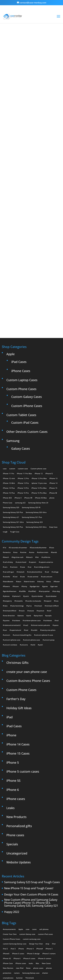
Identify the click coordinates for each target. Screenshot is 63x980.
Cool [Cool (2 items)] (16, 514)
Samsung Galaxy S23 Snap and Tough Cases (32, 819)
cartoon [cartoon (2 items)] (14, 504)
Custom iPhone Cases (27, 343)
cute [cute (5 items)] (23, 514)
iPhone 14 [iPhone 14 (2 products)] (53, 420)
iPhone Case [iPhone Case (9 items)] (8, 900)
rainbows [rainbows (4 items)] (48, 557)
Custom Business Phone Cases (28, 618)
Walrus (32, 128)
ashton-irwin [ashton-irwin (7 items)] (43, 489)
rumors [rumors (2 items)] (17, 910)
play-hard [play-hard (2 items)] (39, 552)
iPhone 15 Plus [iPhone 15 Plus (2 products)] (9, 430)
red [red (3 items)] (57, 557)
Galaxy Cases (21, 385)
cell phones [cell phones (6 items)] (44, 866)
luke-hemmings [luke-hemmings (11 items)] (18, 543)
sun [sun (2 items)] (5, 567)
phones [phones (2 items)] (49, 905)
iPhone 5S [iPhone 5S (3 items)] (7, 895)
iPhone (11, 672)
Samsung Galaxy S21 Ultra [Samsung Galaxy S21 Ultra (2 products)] (13, 459)
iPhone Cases (21, 308)
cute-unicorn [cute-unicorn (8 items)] (47, 514)
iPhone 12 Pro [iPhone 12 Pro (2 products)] (23, 415)
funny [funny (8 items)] (25, 523)
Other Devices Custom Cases (27, 369)
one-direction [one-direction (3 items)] (9, 552)
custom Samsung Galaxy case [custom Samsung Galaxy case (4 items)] (15, 881)
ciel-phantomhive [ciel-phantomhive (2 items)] (35, 509)
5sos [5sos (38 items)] (52, 484)
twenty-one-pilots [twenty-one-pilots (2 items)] (48, 567)
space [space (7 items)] (56, 562)
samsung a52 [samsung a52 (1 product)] (20, 440)
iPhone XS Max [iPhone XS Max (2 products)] (41, 435)
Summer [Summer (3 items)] (19, 915)
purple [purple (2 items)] (49, 552)
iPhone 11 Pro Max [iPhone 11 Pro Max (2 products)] (24, 410)
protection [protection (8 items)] (7, 910)
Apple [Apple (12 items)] (21, 866)
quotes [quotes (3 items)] (7, 557)
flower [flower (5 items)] (57, 518)
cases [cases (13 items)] (34, 866)
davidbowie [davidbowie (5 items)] (9, 518)
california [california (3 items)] (46, 494)
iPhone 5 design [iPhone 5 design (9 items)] (33, 890)
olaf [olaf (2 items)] (50, 548)
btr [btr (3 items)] (38, 494)
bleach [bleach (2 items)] (30, 494)
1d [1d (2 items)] (5, 484)
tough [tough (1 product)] (5, 469)
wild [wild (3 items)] (33, 582)
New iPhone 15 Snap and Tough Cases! (29, 825)
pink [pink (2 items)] (29, 552)
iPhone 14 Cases (18, 681)
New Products (16, 754)
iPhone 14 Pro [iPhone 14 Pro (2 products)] (23, 425)
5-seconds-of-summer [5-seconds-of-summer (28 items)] (18, 484)
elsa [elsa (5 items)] (49, 518)
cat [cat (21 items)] (30, 504)
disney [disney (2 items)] (41, 518)
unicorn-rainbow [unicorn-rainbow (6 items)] (11, 582)
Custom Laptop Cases (22, 317)
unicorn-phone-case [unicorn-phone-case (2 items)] (32, 577)
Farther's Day (16, 636)
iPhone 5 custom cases (23, 709)
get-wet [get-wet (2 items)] (55, 523)
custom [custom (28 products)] (12, 405)
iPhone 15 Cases (18, 690)
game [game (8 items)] (46, 523)
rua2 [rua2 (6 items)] (26, 562)
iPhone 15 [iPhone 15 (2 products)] (53, 425)
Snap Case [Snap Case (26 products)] (53, 464)
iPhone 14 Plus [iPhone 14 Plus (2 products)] (9, 425)
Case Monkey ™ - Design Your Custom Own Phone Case (37, 970)
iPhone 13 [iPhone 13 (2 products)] (53, 415)
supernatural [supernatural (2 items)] (16, 567)
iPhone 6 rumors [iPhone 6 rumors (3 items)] (45, 895)
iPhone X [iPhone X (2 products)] (18, 435)
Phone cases (15, 772)
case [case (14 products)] (5, 405)
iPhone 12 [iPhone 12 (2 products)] (39, 410)
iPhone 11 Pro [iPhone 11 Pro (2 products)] (8, 410)
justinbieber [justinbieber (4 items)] (52, 533)
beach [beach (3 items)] (6, 494)
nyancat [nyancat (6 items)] (41, 548)
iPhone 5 (13, 699)
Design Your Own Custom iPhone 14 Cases (31, 832)
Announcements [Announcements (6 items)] (9, 866)
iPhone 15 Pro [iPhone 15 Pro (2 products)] (23, 430)
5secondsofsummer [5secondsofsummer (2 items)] (39, 484)
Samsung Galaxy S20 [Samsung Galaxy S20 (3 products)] (11, 444)
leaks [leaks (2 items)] (31, 900)
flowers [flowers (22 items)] (7, 523)
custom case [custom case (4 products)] (23, 405)
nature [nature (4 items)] (31, 548)
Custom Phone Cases (21, 326)
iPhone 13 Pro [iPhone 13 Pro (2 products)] (23, 420)
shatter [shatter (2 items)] (45, 910)
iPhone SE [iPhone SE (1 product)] (53, 430)
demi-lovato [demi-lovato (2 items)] (30, 518)
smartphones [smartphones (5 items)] (8, 915)
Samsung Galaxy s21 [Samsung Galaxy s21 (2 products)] (11, 454)
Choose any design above (30, 191)
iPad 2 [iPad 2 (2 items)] (5, 886)
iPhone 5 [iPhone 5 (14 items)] (49, 886)
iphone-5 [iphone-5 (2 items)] (17, 533)
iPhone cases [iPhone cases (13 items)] (21, 900)
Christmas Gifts (17, 600)
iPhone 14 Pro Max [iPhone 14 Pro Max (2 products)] (39, 425)
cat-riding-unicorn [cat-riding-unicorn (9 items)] (42, 504)
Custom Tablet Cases (21, 352)
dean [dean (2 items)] (19, 518)
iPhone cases (16, 736)
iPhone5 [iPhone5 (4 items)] (6, 890)
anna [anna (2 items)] (32, 489)
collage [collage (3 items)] (56, 509)
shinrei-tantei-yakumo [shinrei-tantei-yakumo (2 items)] (41, 562)
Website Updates (19, 799)
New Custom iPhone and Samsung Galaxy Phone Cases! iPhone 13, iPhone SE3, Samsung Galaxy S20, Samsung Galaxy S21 (31, 840)
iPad (9, 654)
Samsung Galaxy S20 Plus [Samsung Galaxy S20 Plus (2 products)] (13, 449)
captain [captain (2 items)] (33, 499)
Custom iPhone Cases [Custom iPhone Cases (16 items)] (12, 876)
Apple (10, 291)
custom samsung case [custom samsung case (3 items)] (32, 876)
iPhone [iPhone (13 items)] (21, 886)
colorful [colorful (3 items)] (7, 514)
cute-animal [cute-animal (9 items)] (34, 514)
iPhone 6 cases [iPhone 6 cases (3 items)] (29, 895)
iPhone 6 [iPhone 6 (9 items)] (17, 895)
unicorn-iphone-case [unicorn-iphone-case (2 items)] (12, 577)
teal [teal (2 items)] (27, 567)
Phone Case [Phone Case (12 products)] (8, 440)
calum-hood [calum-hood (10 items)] (22, 499)
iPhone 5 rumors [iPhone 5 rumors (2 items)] (49, 890)
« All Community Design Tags (27, 48)
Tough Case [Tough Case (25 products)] (15, 469)
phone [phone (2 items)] (21, 552)
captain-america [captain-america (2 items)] (47, 499)
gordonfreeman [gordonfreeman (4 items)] (10, 528)
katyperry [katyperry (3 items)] (8, 538)
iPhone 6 (13, 727)
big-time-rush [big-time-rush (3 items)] (18, 494)
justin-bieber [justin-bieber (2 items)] (38, 533)
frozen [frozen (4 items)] (16, 523)
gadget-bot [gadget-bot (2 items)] (35, 523)
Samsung (13, 378)
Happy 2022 (12, 849)
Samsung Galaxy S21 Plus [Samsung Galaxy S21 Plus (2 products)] (32, 454)
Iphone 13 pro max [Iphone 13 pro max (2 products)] (39, 420)
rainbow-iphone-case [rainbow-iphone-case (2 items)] (32, 557)
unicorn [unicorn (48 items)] (7, 572)
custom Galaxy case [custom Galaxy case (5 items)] (27, 871)
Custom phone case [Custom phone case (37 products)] (38, 405)
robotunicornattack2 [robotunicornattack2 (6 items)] (12, 562)
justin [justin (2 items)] (27, 533)
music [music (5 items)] (22, 548)
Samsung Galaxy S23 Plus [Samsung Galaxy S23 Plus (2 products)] (13, 464)
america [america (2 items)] (7, 489)
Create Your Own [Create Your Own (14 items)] (10, 871)
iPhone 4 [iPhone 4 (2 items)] (30, 886)
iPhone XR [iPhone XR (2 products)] (28, 435)
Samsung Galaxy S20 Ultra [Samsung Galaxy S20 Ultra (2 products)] (36, 449)
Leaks (10, 745)
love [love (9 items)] (57, 538)
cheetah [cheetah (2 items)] (21, 509)
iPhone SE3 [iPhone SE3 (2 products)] (7, 435)
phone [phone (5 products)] (52, 435)
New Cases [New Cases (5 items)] (46, 900)
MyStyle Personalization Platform (38, 975)
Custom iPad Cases (25, 360)
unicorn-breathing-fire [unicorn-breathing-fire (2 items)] (23, 572)
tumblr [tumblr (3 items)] (35, 567)
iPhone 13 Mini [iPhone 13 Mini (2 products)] (9, 420)
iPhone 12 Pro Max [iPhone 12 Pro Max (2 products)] (39, 415)
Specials (12, 781)
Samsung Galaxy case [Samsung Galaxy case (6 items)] (31, 910)
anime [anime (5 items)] (24, 489)
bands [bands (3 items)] (55, 489)
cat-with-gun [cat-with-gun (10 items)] (9, 509)
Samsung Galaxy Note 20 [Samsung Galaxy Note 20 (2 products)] (38, 440)
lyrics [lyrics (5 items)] (30, 543)
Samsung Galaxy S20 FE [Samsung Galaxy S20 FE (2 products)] (31, 444)
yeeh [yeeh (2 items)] (41, 582)
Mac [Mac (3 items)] (37, 900)
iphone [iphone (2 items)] (7, 533)
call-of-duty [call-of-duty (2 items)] (8, 499)
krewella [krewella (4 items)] (19, 538)
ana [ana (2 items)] (16, 489)
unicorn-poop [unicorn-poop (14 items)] (49, 577)
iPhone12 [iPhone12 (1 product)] (49, 410)
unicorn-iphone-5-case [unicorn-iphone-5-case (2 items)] (44, 572)
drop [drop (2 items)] (47, 881)
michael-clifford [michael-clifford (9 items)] (52, 543)
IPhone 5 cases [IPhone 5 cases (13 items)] (18, 890)
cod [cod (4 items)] (47, 509)
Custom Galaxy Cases (27, 334)
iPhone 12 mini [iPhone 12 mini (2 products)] (9, 415)
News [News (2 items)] (28, 905)
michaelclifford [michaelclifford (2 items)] (10, 548)
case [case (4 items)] (23, 504)
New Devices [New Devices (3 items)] (8, 905)
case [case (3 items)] (28, 866)
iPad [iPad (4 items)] (54, 881)
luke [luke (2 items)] (6, 543)
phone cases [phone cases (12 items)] (38, 905)
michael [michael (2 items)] (39, 543)
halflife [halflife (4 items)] (23, 528)
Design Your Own (33, 243)
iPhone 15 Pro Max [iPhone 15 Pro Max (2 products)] (39, 430)
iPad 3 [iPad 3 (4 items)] (13, 886)
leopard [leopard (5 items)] (48, 538)
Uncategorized (17, 790)
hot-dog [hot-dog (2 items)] (57, 528)
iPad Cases (19, 299)
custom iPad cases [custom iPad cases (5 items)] (45, 871)
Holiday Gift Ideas (19, 645)
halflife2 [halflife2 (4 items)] (33, 528)
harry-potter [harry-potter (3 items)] (45, 528)
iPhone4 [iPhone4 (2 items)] (40, 886)
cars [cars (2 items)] (6, 504)
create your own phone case (27, 609)
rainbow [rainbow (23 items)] (17, 557)
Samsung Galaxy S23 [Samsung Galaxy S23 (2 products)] (35, 459)
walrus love (18, 88)
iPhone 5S (13, 717)
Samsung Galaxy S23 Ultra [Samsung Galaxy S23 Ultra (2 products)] (36, 464)
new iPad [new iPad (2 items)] (20, 905)
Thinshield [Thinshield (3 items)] (30, 915)
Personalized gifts (19, 763)
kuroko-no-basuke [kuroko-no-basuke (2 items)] (34, 538)
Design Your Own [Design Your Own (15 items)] (36, 881)
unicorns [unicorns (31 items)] (24, 582)
